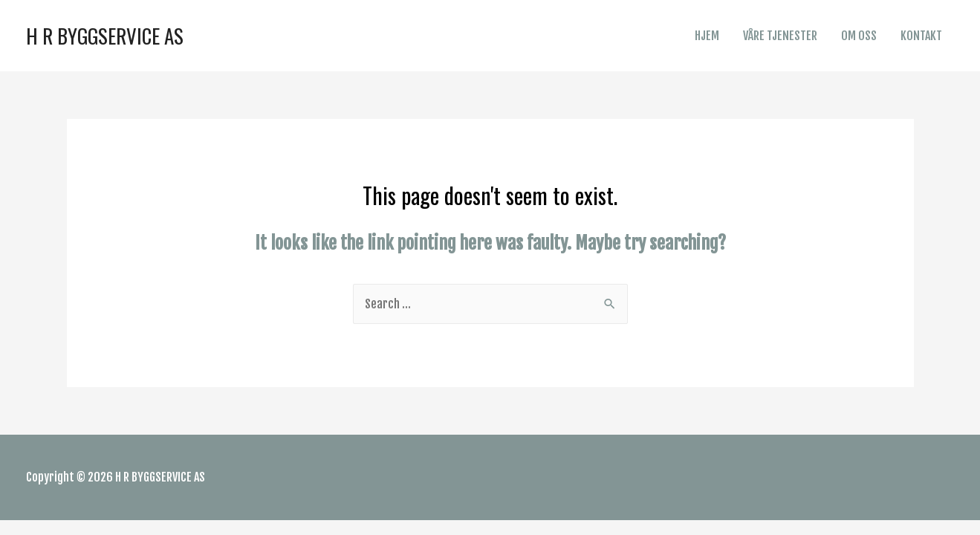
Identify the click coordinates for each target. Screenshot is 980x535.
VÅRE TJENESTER (780, 36)
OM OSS (859, 36)
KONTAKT (921, 36)
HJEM (707, 36)
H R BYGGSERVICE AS (105, 36)
